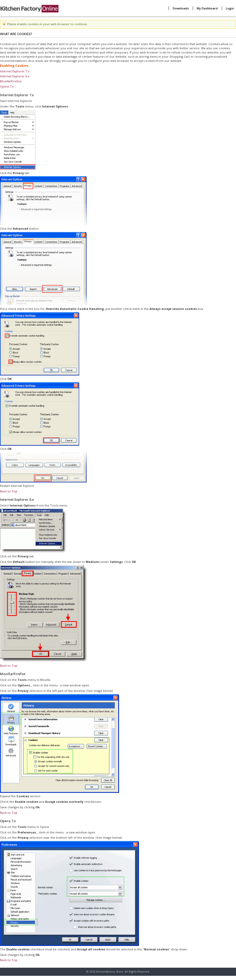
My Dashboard (207, 8)
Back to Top (9, 491)
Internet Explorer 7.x (15, 71)
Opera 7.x (7, 86)
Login (230, 8)
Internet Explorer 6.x (15, 76)
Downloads (181, 8)
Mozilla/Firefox (11, 81)
